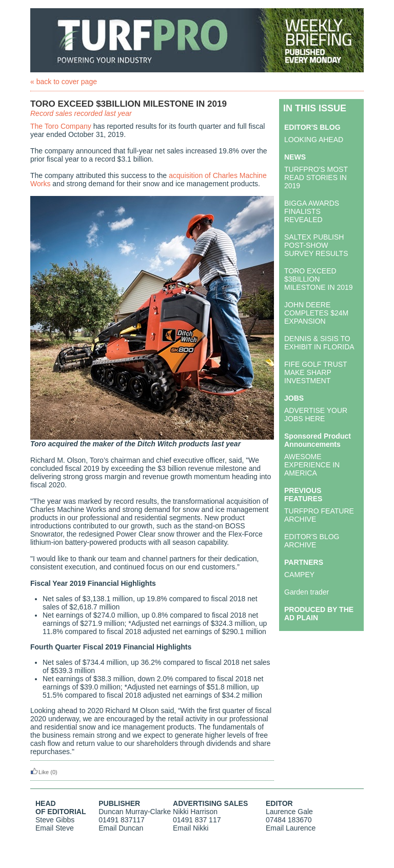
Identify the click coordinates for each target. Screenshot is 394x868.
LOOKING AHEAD (314, 140)
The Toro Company (61, 126)
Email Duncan (121, 828)
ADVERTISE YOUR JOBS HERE (316, 415)
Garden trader (307, 592)
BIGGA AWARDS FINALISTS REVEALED (312, 211)
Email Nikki (191, 828)
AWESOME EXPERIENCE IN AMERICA (312, 465)
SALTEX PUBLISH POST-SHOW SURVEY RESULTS (316, 245)
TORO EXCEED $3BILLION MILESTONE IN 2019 (319, 279)
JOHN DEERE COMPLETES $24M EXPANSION (316, 313)
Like (40, 772)
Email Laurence (291, 828)
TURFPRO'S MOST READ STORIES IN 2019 (316, 177)
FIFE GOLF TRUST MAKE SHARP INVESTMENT (316, 372)
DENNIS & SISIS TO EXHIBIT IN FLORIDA (319, 343)
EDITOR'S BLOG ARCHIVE (312, 541)
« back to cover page (64, 82)
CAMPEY (299, 575)
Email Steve (55, 828)
